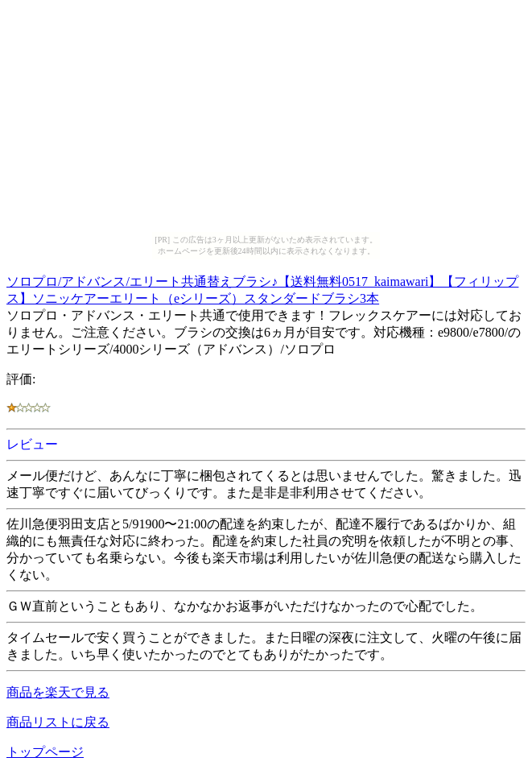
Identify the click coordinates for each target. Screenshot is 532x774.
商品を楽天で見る (58, 692)
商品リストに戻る (58, 722)
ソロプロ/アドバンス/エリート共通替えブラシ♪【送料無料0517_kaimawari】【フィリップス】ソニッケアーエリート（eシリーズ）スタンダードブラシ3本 (262, 288)
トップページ (45, 752)
